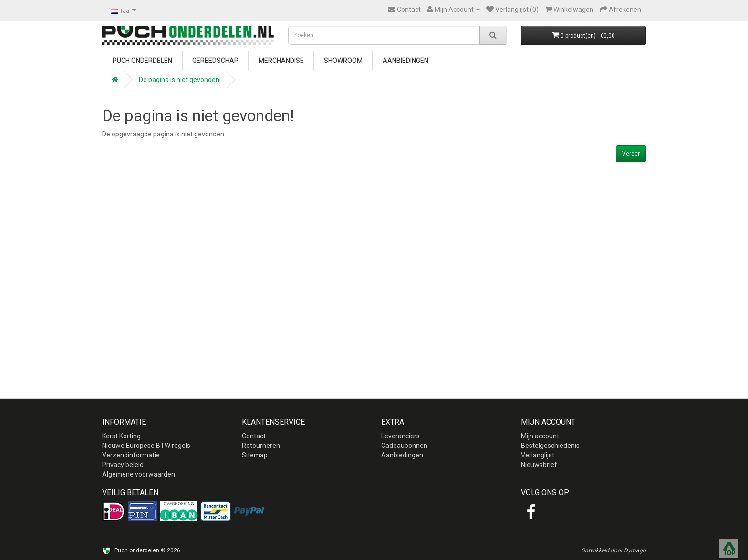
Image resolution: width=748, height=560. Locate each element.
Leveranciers (400, 436)
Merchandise (281, 61)
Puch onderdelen (142, 61)
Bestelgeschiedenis (550, 446)
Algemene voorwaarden (139, 474)
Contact (254, 436)
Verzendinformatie (131, 455)
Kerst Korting (121, 436)
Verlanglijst (538, 455)
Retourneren (261, 446)
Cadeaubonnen (404, 446)
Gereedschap (215, 61)
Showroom (343, 61)
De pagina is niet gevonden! (180, 80)
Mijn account (540, 436)
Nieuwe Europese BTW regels (146, 446)
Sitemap (255, 455)
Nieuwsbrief (539, 465)
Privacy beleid (123, 465)
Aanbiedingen (405, 61)
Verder (631, 154)
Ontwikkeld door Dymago (613, 550)
